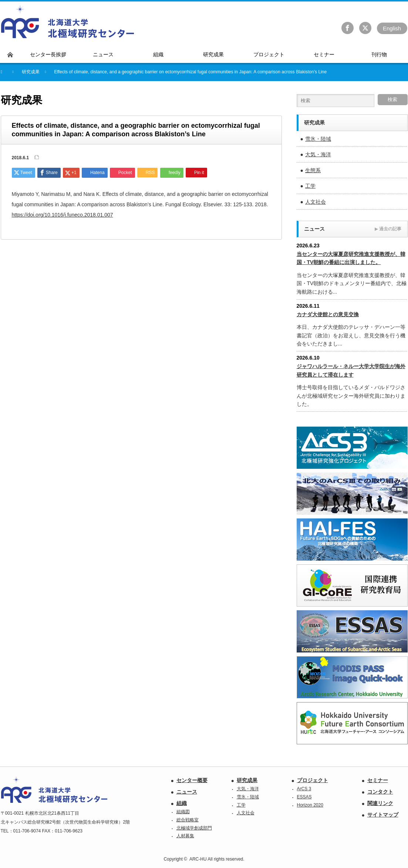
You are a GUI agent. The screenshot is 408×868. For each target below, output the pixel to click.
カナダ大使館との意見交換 (328, 314)
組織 (182, 803)
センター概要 (192, 780)
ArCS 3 (304, 789)
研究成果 (247, 780)
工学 (310, 186)
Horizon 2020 (310, 805)
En (392, 28)
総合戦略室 (188, 820)
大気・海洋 (318, 154)
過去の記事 (388, 229)
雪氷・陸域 (318, 139)
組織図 (183, 812)
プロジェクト (313, 780)
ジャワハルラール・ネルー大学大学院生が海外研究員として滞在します (351, 370)
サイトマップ (383, 815)
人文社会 (316, 202)
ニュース (187, 792)
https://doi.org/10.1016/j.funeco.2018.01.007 (63, 215)
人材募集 (185, 836)
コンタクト (380, 792)
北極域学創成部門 (194, 828)
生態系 (313, 170)
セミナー (378, 780)
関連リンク (380, 803)
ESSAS (304, 797)
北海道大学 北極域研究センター (68, 22)
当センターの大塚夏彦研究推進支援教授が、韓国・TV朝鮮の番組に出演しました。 (351, 258)
